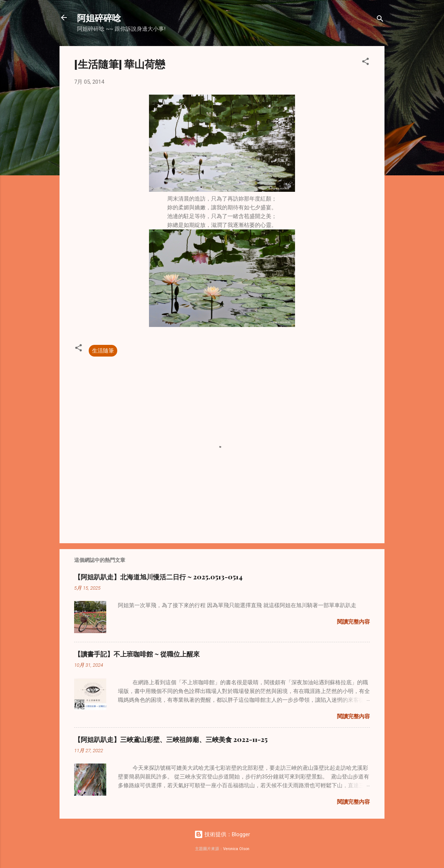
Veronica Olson (236, 849)
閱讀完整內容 (353, 622)
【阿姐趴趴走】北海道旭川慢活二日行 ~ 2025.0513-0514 (158, 577)
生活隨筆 (103, 351)
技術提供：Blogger (222, 834)
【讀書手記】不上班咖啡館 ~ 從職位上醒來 (137, 654)
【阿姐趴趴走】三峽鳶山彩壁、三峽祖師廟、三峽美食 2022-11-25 (171, 739)
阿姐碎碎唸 (99, 18)
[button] (365, 63)
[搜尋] (380, 20)
